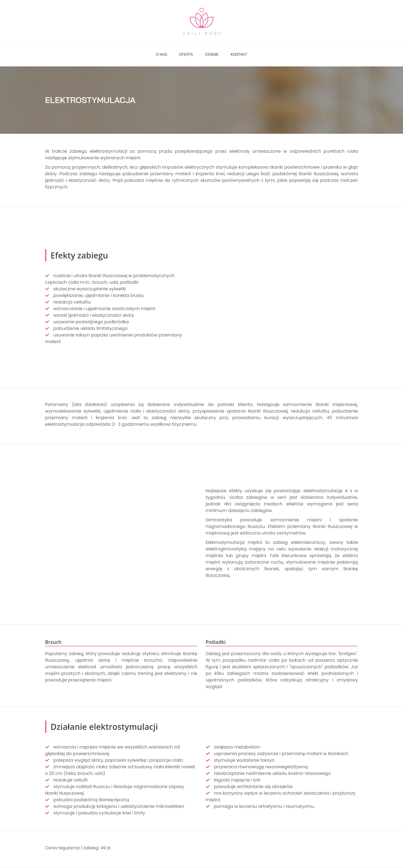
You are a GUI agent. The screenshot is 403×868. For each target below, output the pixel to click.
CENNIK (212, 54)
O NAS (162, 54)
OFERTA (186, 54)
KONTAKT (239, 54)
